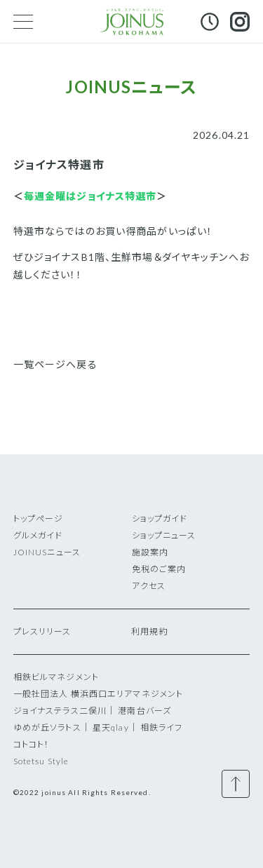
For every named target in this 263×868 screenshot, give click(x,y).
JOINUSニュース (47, 552)
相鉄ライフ (162, 727)
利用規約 (149, 631)
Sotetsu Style (41, 761)
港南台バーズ (144, 711)
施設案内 (150, 552)
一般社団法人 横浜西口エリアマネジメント (98, 694)
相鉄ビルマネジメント (56, 677)
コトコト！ (32, 744)
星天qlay (111, 727)
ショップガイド (160, 518)
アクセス (149, 586)
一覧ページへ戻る (55, 364)
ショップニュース (164, 535)
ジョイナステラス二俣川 (60, 711)
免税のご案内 (159, 569)
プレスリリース (42, 631)
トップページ (39, 518)
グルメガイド (38, 535)
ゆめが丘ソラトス (47, 727)
